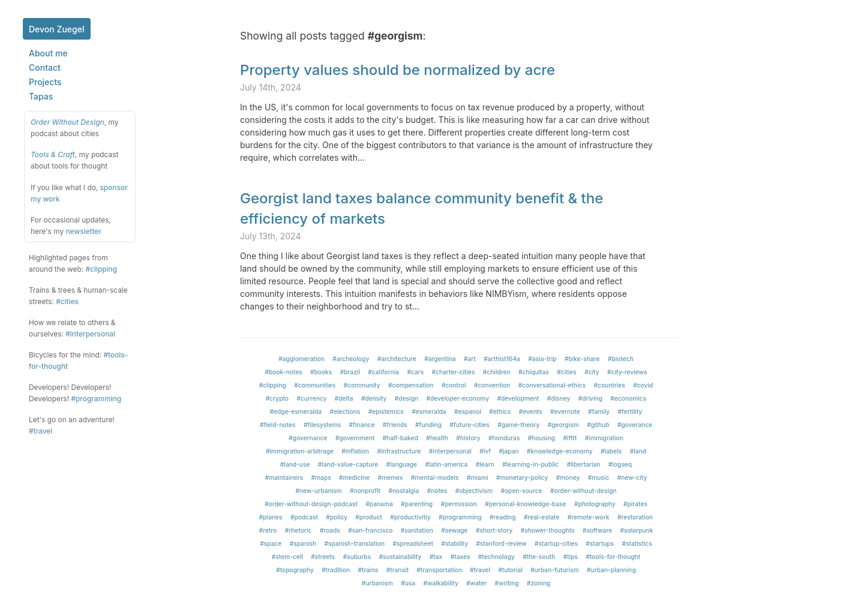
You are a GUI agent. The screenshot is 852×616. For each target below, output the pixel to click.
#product (368, 517)
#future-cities (469, 425)
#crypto (277, 398)
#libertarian (584, 464)
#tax (436, 557)
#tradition (336, 570)
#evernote (565, 411)
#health (437, 438)
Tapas (41, 96)
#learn (485, 464)
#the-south (539, 557)
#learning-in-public (530, 464)
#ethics (500, 411)
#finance (362, 425)
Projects (45, 82)
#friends (395, 425)
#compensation (411, 385)
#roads (330, 530)
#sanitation (417, 530)
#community (362, 385)
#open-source (521, 491)
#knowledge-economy (560, 451)
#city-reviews (627, 372)
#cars (415, 372)
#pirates (635, 504)
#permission (459, 504)
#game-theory (518, 425)
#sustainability (400, 557)
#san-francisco (370, 530)
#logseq (620, 464)
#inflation (355, 451)
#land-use (295, 464)
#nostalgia (403, 491)
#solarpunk (637, 530)
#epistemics (386, 411)
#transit (397, 570)
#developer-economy (458, 398)
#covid (643, 385)
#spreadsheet (413, 543)
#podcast (304, 517)
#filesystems (322, 425)
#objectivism (474, 491)
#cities (67, 301)
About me (48, 53)
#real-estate (542, 517)
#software (597, 530)
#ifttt (570, 438)
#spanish (303, 543)
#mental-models (435, 477)
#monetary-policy (522, 477)
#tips (571, 557)
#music (599, 477)
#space (271, 543)
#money (568, 477)
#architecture (397, 359)
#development (518, 398)
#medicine (354, 477)
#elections (345, 411)
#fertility (630, 411)
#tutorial (510, 570)
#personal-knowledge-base (525, 504)
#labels (611, 451)
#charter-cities (454, 372)
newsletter (83, 231)
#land (638, 451)
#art (470, 359)
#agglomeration (301, 359)
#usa (408, 583)
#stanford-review (501, 543)
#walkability (441, 583)
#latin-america (446, 464)
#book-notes (283, 372)
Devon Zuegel (57, 29)
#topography (295, 570)
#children (497, 372)
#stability (454, 543)
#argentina (440, 359)
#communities (315, 385)
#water (476, 583)
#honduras (504, 438)
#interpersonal (90, 334)
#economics (628, 398)
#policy (337, 517)
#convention (492, 385)
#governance (308, 438)
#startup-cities (556, 543)
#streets (323, 557)
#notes (437, 491)
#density (374, 398)
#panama (379, 504)
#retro (268, 530)
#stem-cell (287, 557)
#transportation (439, 570)
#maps (321, 477)
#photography (595, 504)
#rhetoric (298, 530)
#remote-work (589, 517)
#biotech (621, 359)
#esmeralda (429, 411)
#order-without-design (583, 491)
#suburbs (357, 557)
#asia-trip (542, 359)
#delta (344, 398)
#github (598, 425)
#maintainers (284, 477)
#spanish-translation (355, 543)
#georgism (563, 425)
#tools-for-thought (613, 557)
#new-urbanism (318, 491)
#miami (478, 477)
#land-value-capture (348, 464)
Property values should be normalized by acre (397, 70)
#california (383, 372)
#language (402, 464)
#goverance (635, 425)
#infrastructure (399, 451)
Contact (45, 67)
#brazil (350, 372)
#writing (507, 583)
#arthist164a (502, 359)
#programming (96, 399)
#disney (559, 398)
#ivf (485, 451)
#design (406, 398)
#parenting (417, 504)
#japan (509, 451)
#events (531, 411)
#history (468, 438)
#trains (368, 570)
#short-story (494, 530)
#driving (590, 398)
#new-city (632, 477)
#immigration (604, 438)
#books (321, 372)
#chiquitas (534, 372)
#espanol (468, 411)
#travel (40, 431)
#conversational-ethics (552, 385)
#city (592, 372)
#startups (600, 543)
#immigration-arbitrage (300, 451)
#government (355, 438)
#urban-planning (611, 570)
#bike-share (582, 359)
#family (599, 411)
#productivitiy (410, 517)
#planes (271, 517)
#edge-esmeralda (296, 411)
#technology (496, 557)
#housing (541, 438)
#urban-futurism (554, 570)
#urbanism (377, 583)
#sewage (454, 530)
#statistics (637, 543)
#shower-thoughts (548, 530)
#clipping (101, 269)
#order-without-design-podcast (311, 504)
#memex (390, 477)
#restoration (635, 517)
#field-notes (278, 425)
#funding (428, 425)
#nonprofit (365, 491)
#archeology (351, 359)
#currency (311, 398)
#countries (610, 385)
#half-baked (400, 438)
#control (454, 385)
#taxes (460, 557)
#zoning (538, 583)
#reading (502, 517)
